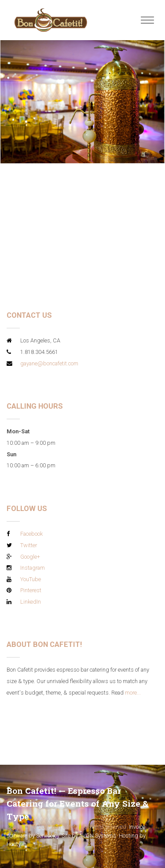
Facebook (31, 534)
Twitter (29, 545)
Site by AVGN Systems (89, 836)
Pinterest (31, 590)
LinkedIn (31, 602)
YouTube (31, 579)
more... (133, 693)
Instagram (33, 568)
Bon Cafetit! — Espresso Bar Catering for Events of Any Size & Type (77, 803)
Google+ (30, 557)
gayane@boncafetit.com (49, 363)
